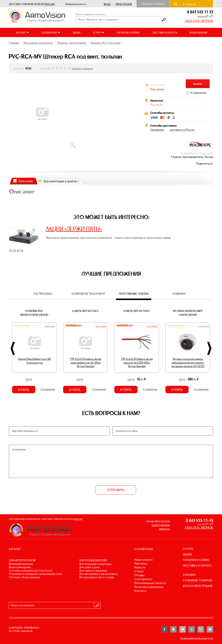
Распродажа (74, 326)
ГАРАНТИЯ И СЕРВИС (128, 33)
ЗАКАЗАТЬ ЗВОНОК (199, 21)
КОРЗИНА (189, 575)
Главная (14, 43)
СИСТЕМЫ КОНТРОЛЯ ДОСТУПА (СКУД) (31, 571)
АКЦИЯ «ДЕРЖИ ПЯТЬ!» (74, 229)
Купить (198, 84)
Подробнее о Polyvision (197, 153)
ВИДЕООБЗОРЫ (198, 33)
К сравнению (199, 93)
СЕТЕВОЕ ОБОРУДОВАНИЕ (25, 577)
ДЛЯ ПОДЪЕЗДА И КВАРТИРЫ (95, 564)
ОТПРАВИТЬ (116, 490)
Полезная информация (149, 587)
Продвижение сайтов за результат (197, 638)
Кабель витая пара (85, 311)
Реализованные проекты (150, 583)
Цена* (154, 85)
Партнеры (141, 563)
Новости (140, 567)
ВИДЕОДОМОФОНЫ (20, 567)
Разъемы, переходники (72, 43)
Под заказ (50, 326)
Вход (107, 4)
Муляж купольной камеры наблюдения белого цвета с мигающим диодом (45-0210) (188, 363)
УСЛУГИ (188, 549)
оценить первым (82, 68)
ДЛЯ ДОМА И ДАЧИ (89, 567)
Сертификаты (143, 579)
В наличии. (204, 326)
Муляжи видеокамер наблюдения (188, 313)
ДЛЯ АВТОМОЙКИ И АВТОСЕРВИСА (98, 574)
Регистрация (124, 4)
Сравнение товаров (153, 4)
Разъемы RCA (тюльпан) (106, 43)
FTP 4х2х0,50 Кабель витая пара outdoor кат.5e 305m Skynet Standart (86, 363)
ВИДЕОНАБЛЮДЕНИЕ (21, 564)
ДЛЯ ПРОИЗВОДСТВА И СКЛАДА (97, 577)
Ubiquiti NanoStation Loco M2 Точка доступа (35, 361)
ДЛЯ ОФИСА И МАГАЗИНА (93, 571)
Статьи (139, 571)
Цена (29, 380)
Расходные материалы (38, 43)
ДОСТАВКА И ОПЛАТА (165, 33)
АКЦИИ (76, 33)
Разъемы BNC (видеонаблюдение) (34, 313)
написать (164, 529)
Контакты (140, 591)
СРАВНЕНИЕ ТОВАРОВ (197, 580)
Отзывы (139, 575)
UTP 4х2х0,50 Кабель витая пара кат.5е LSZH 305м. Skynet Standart (137, 363)
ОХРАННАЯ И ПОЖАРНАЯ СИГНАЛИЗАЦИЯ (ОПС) (36, 574)
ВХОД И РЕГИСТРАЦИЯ (197, 586)
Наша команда (143, 560)
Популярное (22, 326)
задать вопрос (161, 525)
